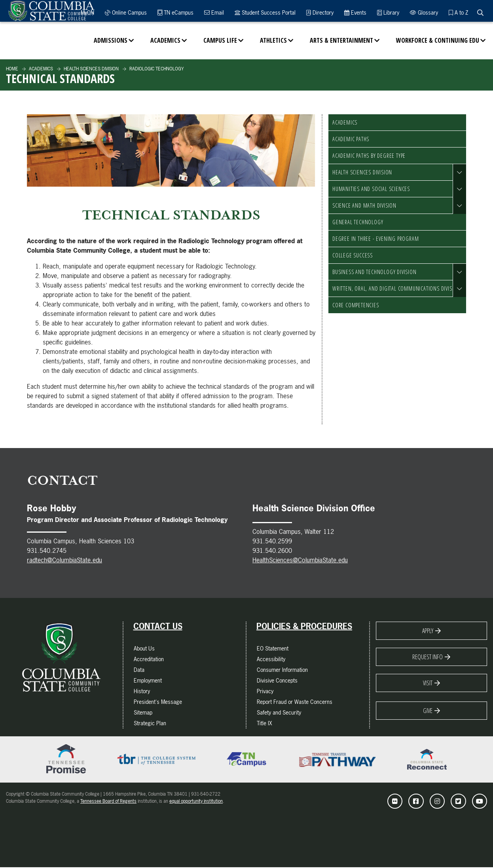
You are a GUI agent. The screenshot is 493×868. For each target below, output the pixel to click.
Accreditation (149, 659)
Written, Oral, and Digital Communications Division (396, 288)
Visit (428, 683)
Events (355, 12)
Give (428, 711)
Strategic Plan (150, 723)
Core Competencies (356, 305)
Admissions (111, 40)
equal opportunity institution (196, 801)
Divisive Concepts (277, 680)
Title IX (265, 723)
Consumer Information (282, 670)
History (142, 691)
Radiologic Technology (156, 69)
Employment (148, 680)
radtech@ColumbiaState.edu (64, 560)
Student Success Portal (265, 12)
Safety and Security (279, 712)
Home (12, 69)
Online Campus (126, 12)
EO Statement (273, 648)
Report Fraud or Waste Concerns (295, 702)
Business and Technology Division (374, 272)
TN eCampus (175, 12)
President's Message (158, 702)
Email (214, 12)
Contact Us (158, 626)
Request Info (428, 657)
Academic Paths (351, 139)
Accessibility (271, 659)
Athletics (273, 40)
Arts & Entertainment (341, 40)
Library (388, 12)
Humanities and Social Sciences (371, 189)
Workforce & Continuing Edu (438, 40)
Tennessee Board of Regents (108, 801)
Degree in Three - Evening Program (375, 239)
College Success (353, 255)
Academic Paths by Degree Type (369, 156)
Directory (320, 12)
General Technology (358, 222)
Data (139, 670)
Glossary (424, 12)
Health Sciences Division (91, 69)
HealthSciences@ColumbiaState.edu (300, 560)
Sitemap (143, 712)
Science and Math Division (364, 205)
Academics (165, 40)
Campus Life (220, 40)
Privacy (265, 691)
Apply (428, 631)
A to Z (458, 12)
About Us (144, 648)
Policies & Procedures (304, 626)
